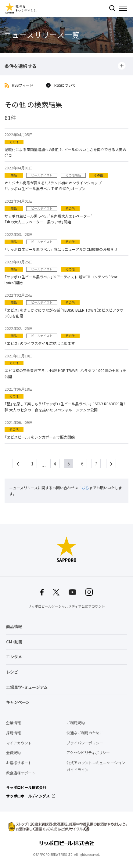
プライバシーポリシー (85, 743)
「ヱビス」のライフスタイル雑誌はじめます (40, 343)
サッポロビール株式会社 (26, 787)
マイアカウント (19, 743)
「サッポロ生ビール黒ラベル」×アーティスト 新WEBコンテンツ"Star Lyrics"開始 (61, 280)
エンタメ (14, 657)
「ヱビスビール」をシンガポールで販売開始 (40, 437)
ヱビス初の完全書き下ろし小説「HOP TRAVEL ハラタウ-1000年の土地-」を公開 (65, 373)
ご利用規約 (76, 723)
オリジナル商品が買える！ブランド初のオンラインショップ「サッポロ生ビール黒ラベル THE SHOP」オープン (53, 186)
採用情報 (13, 733)
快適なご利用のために (85, 733)
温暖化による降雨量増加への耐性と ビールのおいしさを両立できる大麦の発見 (65, 152)
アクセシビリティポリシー (88, 753)
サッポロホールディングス (28, 796)
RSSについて (65, 85)
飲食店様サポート (21, 773)
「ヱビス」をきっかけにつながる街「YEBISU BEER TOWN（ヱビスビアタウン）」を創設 (64, 313)
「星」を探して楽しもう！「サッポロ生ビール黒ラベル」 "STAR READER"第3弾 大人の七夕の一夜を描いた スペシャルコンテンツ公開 (65, 407)
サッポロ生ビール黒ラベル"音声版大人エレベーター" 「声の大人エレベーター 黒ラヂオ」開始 (49, 219)
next (116, 464)
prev (22, 464)
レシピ (12, 672)
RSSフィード (23, 85)
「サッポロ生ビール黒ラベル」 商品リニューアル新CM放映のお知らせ (61, 249)
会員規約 (13, 753)
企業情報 (13, 723)
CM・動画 (14, 642)
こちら (84, 488)
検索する (112, 8)
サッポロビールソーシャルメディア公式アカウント (66, 606)
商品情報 (14, 626)
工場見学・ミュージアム (27, 687)
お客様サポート (19, 763)
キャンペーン (18, 702)
